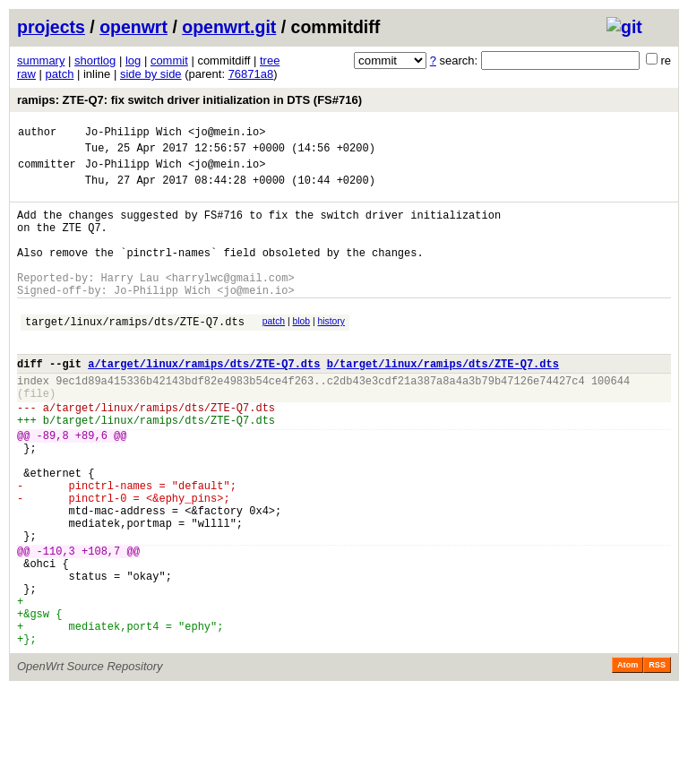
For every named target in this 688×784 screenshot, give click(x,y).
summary (41, 60)
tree (270, 60)
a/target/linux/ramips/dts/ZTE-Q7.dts (204, 401)
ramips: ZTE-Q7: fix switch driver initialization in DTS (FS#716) (189, 100)
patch (60, 74)
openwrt (133, 27)
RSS (657, 759)
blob (302, 351)
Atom (628, 759)
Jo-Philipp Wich (133, 134)
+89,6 (91, 486)
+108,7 (101, 626)
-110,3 (56, 626)
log (133, 60)
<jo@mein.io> (227, 134)
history (331, 351)
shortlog (95, 60)
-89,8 (53, 486)
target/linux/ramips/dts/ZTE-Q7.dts (135, 353)
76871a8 (251, 74)
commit (169, 60)
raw (26, 74)
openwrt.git (229, 27)
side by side (151, 74)
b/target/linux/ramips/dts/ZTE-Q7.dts (443, 401)
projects (51, 27)
